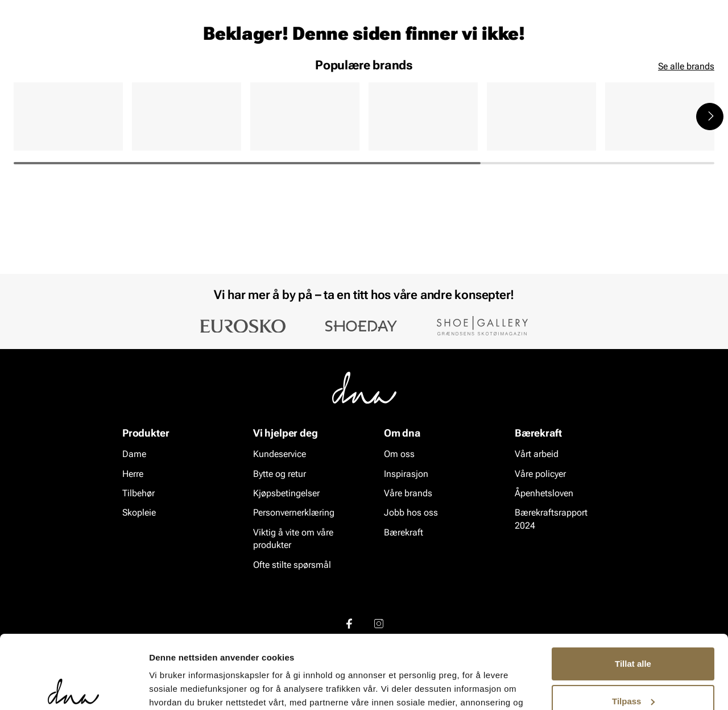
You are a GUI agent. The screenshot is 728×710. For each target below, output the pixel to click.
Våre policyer (540, 474)
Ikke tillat (633, 665)
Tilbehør (138, 494)
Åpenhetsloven (544, 494)
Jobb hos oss (411, 513)
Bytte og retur (280, 474)
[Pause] (705, 9)
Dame (25, 74)
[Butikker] (563, 42)
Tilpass (633, 627)
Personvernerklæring (294, 513)
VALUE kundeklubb (675, 74)
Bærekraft (404, 533)
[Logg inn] (605, 42)
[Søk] (427, 40)
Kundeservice (280, 454)
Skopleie (181, 74)
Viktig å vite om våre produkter (293, 539)
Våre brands (408, 494)
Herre (65, 74)
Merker (536, 74)
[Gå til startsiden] (39, 41)
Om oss (399, 454)
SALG (225, 74)
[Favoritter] (648, 42)
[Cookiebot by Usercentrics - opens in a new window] (74, 688)
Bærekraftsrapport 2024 (551, 519)
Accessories (120, 74)
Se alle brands (686, 154)
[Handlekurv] (696, 42)
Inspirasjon (593, 74)
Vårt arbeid (537, 454)
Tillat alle (633, 590)
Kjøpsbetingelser (286, 494)
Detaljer (165, 688)
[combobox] (302, 40)
